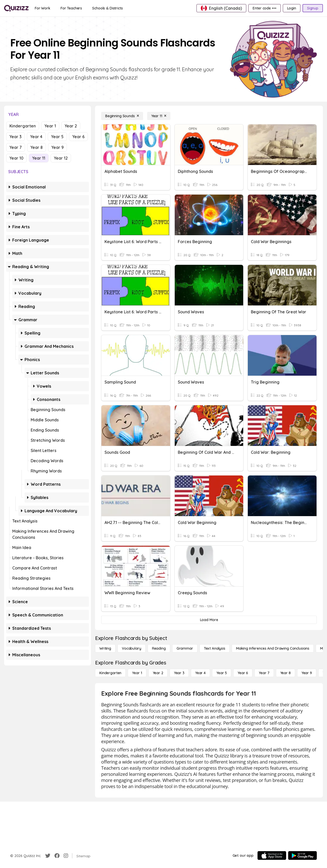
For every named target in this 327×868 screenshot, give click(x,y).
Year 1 (50, 126)
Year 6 (78, 137)
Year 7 (16, 147)
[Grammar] (185, 648)
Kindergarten (23, 126)
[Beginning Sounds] (122, 116)
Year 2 (71, 126)
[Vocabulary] (132, 648)
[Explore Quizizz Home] (16, 8)
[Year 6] (243, 673)
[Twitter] (48, 856)
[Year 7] (264, 673)
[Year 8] (285, 673)
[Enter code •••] (264, 8)
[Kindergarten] (110, 673)
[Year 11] (159, 116)
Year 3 (15, 137)
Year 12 (61, 158)
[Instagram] (66, 856)
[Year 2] (158, 673)
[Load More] (209, 620)
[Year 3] (179, 673)
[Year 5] (222, 673)
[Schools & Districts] (107, 8)
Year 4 (36, 137)
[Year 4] (200, 673)
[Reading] (159, 648)
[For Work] (43, 8)
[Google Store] (302, 855)
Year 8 (37, 147)
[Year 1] (137, 673)
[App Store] (272, 855)
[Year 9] (307, 673)
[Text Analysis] (215, 648)
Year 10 (16, 158)
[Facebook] (57, 856)
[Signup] (313, 8)
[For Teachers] (71, 8)
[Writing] (105, 648)
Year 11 (39, 158)
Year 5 (57, 137)
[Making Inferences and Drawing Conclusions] (273, 648)
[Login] (292, 8)
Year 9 (57, 147)
